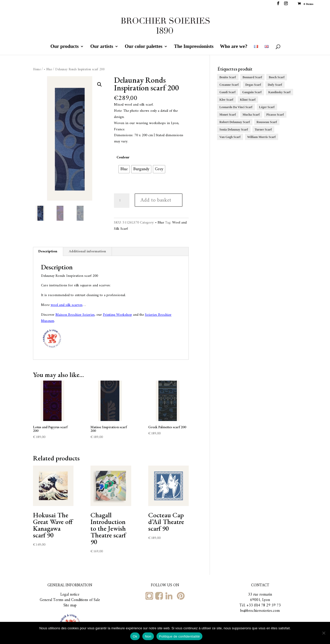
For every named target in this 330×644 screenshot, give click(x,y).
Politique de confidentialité (179, 636)
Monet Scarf (228, 115)
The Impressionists (194, 47)
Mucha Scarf (251, 115)
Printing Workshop (117, 315)
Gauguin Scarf (252, 92)
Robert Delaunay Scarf (235, 122)
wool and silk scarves (67, 305)
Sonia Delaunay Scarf (234, 130)
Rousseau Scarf (267, 122)
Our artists (102, 47)
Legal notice (70, 595)
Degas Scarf (253, 85)
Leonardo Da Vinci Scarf (236, 107)
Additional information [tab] (87, 251)
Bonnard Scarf (252, 77)
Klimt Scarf (248, 100)
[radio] (124, 169)
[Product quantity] (122, 201)
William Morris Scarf (261, 137)
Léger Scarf (267, 107)
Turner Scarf (263, 130)
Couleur (123, 157)
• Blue (48, 70)
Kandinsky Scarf (279, 92)
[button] (100, 84)
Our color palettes (144, 47)
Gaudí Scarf (227, 92)
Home (37, 70)
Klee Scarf (226, 100)
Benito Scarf (228, 77)
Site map (70, 606)
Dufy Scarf (275, 85)
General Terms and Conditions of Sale (70, 600)
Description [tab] (48, 251)
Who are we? (234, 47)
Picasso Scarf (275, 115)
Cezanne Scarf (229, 85)
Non (148, 636)
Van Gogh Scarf (230, 137)
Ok (135, 636)
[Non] (324, 633)
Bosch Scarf (277, 77)
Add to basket (156, 200)
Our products (65, 47)
